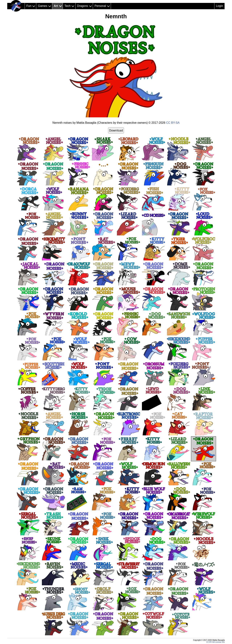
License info (220, 642)
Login (219, 6)
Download (116, 130)
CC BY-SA (173, 123)
